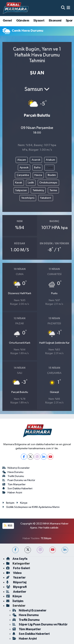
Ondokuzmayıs (48, 183)
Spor (69, 21)
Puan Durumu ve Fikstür (19, 480)
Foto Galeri (18, 568)
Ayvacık (24, 167)
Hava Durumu (13, 472)
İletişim (8, 503)
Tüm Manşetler (14, 484)
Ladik (31, 183)
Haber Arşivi (12, 493)
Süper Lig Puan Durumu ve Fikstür (40, 624)
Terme (53, 190)
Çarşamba (23, 175)
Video (14, 573)
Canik (50, 167)
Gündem (23, 21)
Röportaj (16, 582)
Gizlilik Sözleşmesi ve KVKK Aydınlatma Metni (31, 507)
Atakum (50, 160)
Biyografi (16, 587)
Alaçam (22, 160)
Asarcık (36, 160)
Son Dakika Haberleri (17, 488)
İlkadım (52, 175)
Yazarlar (16, 578)
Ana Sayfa (17, 559)
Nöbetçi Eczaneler (16, 468)
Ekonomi (55, 21)
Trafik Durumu (13, 476)
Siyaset (39, 21)
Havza (38, 175)
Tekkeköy (38, 190)
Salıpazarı (21, 190)
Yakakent (46, 198)
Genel (7, 21)
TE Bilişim (46, 538)
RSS (8, 526)
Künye (22, 503)
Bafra (37, 167)
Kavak (19, 183)
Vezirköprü (28, 198)
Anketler (16, 592)
